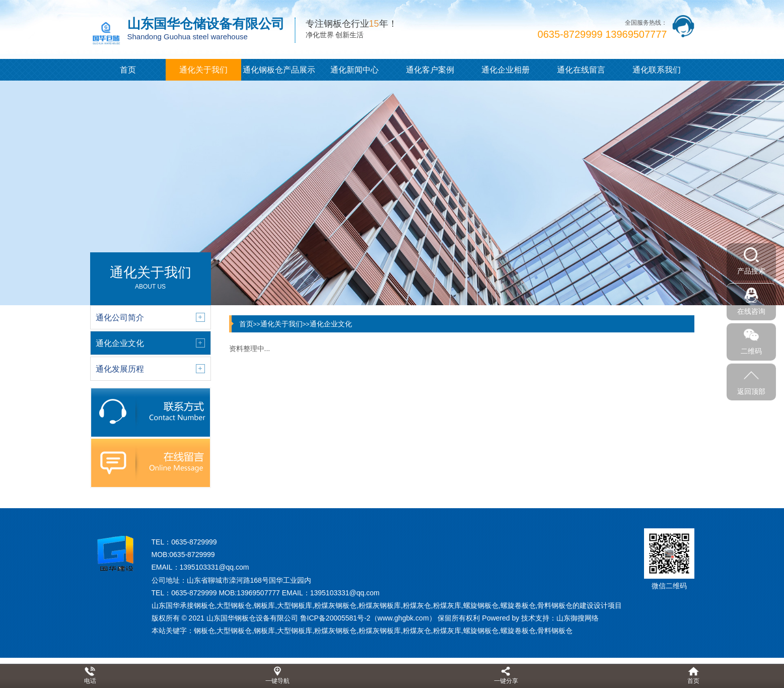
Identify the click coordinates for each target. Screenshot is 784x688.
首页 (128, 70)
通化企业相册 (506, 70)
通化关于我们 (203, 70)
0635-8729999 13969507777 (602, 34)
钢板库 (264, 631)
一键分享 (506, 681)
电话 (90, 681)
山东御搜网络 (578, 618)
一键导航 (277, 681)
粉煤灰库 (447, 631)
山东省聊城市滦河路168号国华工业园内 (249, 580)
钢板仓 (204, 631)
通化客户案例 (430, 70)
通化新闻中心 (354, 70)
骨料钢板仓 (555, 631)
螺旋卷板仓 (518, 631)
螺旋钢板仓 (481, 631)
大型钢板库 (295, 631)
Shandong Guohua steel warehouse (188, 37)
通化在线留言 (581, 70)
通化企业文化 (331, 324)
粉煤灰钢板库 (380, 631)
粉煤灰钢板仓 (335, 631)
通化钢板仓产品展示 (279, 70)
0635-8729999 (194, 542)
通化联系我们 (657, 70)
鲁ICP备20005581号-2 (335, 618)
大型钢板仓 (234, 631)
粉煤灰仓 (417, 631)
